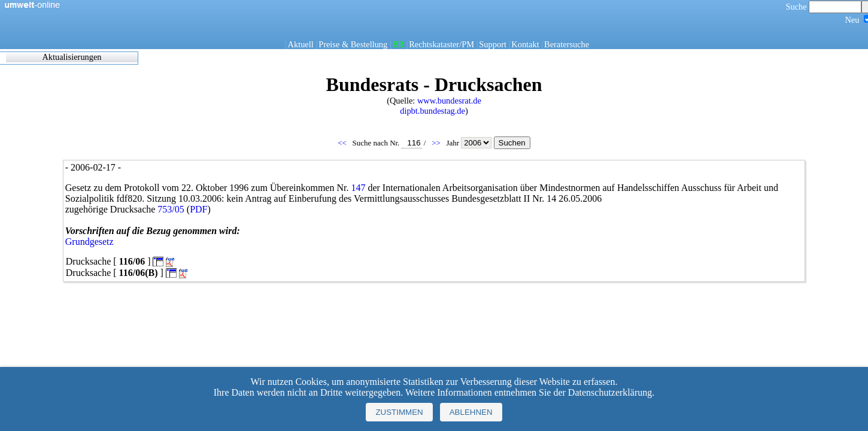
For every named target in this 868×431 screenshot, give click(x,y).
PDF (198, 209)
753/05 (171, 209)
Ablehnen (471, 412)
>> (437, 143)
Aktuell (301, 44)
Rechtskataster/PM (441, 44)
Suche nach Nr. (387, 143)
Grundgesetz (89, 242)
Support (493, 44)
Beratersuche (567, 44)
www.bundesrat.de (449, 101)
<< (343, 143)
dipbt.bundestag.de (433, 111)
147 (358, 188)
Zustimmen (399, 412)
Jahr (470, 143)
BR (398, 44)
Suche (824, 7)
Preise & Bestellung (353, 44)
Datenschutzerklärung (610, 392)
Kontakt (525, 44)
